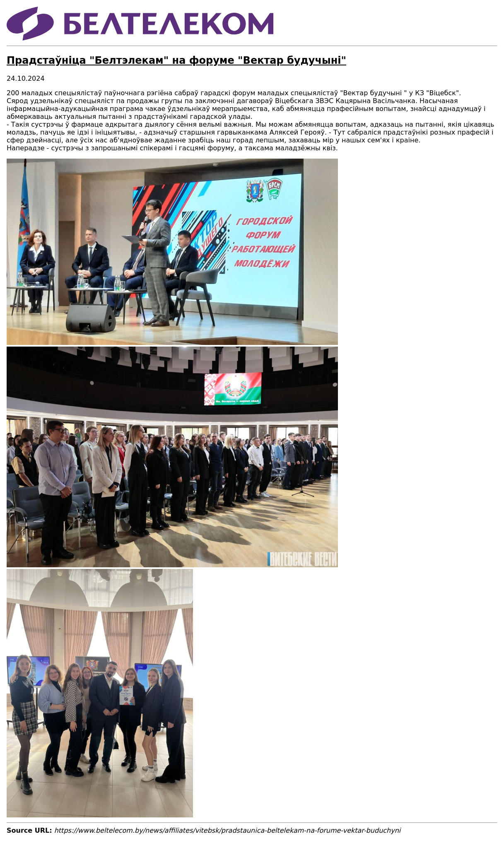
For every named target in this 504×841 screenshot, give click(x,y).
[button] (172, 343)
